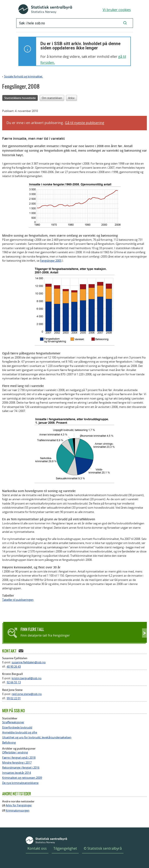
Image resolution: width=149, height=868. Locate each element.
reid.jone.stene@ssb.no (27, 694)
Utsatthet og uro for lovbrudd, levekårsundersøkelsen (37, 737)
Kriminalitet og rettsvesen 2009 (22, 778)
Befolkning (9, 743)
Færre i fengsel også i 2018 (19, 758)
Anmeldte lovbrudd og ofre (20, 732)
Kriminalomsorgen (18, 811)
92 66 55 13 (14, 682)
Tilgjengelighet (65, 848)
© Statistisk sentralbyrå (103, 848)
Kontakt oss (37, 848)
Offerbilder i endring (15, 752)
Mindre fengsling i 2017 (17, 763)
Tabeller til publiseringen (18, 600)
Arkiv (71, 98)
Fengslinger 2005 (51, 261)
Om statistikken (52, 98)
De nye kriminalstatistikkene (20, 783)
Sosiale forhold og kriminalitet (24, 76)
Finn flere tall (32, 629)
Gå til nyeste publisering (85, 123)
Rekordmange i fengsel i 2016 (21, 768)
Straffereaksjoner (13, 722)
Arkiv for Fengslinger (19, 805)
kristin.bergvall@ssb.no (27, 678)
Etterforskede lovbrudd (17, 727)
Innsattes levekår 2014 (17, 773)
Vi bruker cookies (117, 10)
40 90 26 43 (14, 667)
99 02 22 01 (14, 698)
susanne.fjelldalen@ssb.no (29, 662)
